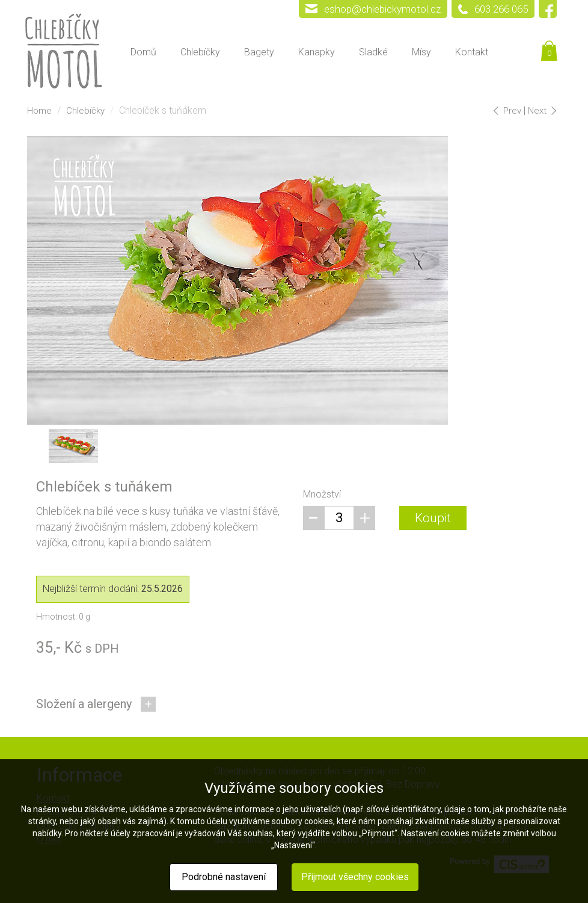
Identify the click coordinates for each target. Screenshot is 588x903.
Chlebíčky (200, 52)
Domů (143, 52)
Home (39, 111)
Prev (509, 111)
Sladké (373, 52)
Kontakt (472, 52)
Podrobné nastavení (224, 877)
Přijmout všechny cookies (355, 877)
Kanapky (317, 52)
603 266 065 (501, 9)
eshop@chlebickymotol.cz (382, 9)
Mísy (421, 52)
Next (541, 111)
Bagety (259, 52)
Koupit (433, 518)
